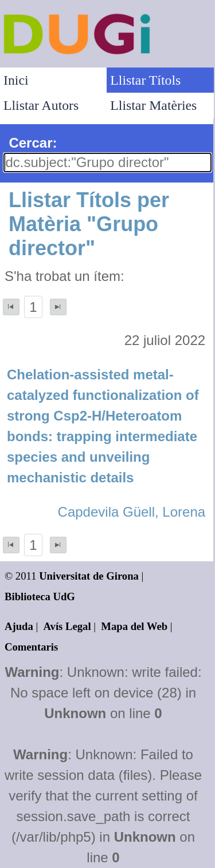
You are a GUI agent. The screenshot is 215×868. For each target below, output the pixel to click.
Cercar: (33, 143)
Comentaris (31, 647)
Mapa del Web (134, 626)
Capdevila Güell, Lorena (132, 512)
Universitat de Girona (89, 576)
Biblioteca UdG (40, 596)
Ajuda (19, 626)
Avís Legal (67, 626)
